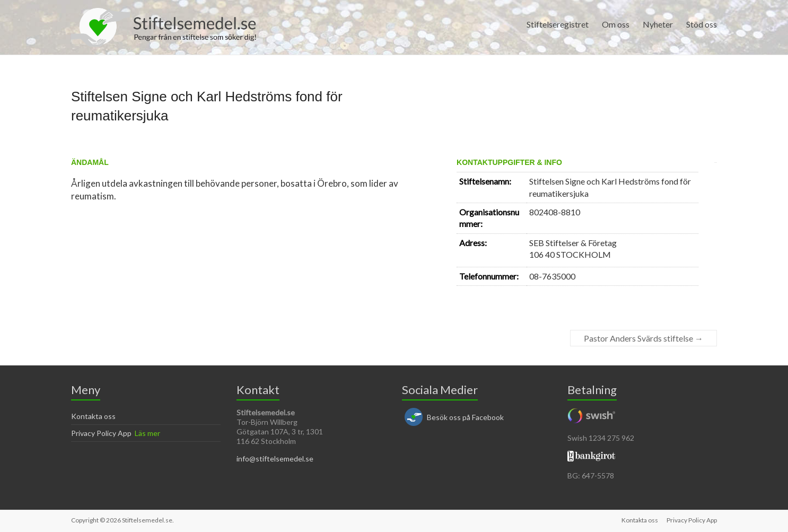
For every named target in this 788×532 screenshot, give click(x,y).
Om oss (616, 24)
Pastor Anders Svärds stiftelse (643, 338)
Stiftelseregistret (558, 24)
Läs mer (147, 433)
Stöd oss (702, 24)
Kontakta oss (93, 416)
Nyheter (658, 24)
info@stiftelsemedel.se (275, 459)
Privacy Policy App (101, 433)
